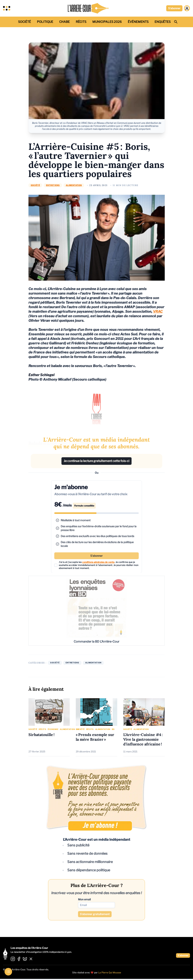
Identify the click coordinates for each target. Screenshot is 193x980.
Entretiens (53, 185)
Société (35, 185)
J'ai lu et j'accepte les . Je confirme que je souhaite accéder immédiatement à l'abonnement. (99, 565)
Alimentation (74, 185)
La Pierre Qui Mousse (110, 973)
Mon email (84, 899)
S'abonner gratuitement (95, 914)
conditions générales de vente (98, 562)
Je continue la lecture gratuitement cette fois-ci (96, 461)
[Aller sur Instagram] (13, 959)
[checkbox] (56, 565)
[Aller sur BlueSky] (25, 959)
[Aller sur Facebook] (19, 959)
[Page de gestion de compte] (187, 8)
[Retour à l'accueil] (88, 8)
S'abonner (174, 8)
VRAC (158, 311)
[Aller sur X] (31, 959)
